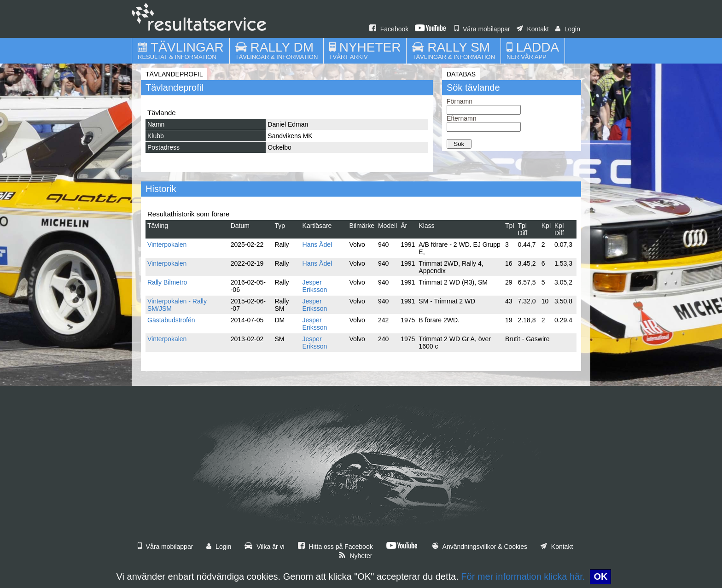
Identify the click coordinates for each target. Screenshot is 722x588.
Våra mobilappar (482, 29)
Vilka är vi (264, 547)
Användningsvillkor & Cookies (480, 547)
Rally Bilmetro (167, 282)
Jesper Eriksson (315, 286)
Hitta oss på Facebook (335, 547)
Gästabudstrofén (171, 320)
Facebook (389, 29)
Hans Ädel (317, 245)
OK (600, 576)
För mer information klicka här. (523, 576)
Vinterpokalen (167, 245)
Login (568, 29)
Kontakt (533, 29)
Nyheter (355, 556)
